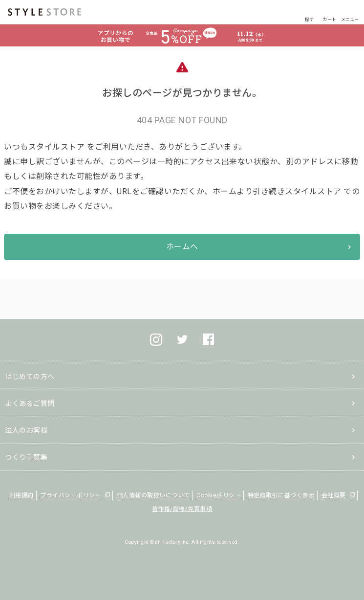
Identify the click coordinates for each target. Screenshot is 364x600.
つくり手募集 (26, 457)
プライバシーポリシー (71, 495)
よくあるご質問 (30, 403)
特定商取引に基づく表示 (281, 495)
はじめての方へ (30, 377)
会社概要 (334, 495)
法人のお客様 (26, 430)
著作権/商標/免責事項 (182, 509)
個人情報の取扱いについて (153, 495)
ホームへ (182, 247)
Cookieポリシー (219, 495)
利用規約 (21, 495)
